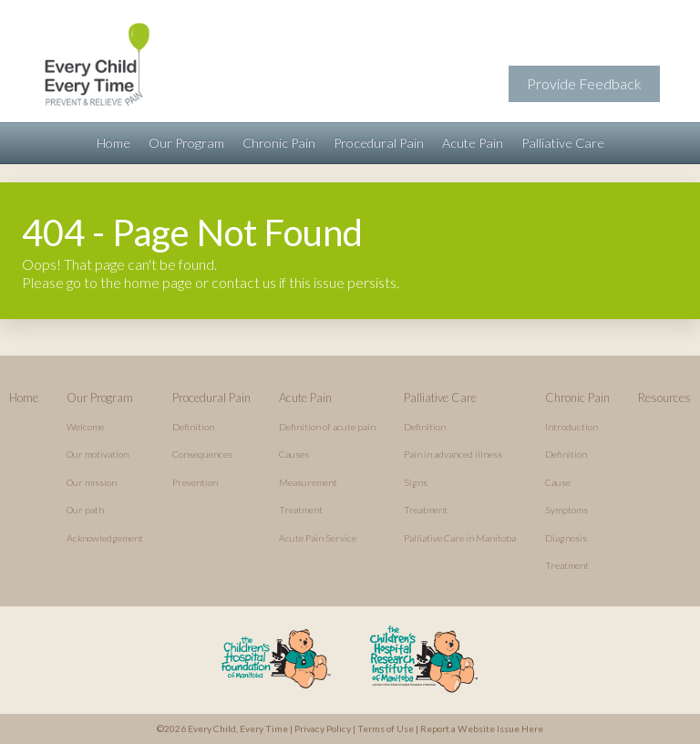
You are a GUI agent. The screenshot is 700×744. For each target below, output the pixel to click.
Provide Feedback (584, 83)
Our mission (92, 482)
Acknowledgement (105, 538)
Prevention (195, 482)
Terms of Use (386, 728)
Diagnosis (566, 538)
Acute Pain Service (318, 538)
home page (158, 282)
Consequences (202, 454)
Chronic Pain (279, 143)
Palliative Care (563, 143)
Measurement (308, 482)
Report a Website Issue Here (482, 728)
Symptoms (566, 510)
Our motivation (98, 454)
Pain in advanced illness (453, 454)
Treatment (301, 510)
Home (113, 143)
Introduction (571, 427)
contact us (244, 282)
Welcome (85, 427)
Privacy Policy (323, 728)
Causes (294, 454)
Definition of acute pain (327, 427)
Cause (558, 482)
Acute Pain (473, 143)
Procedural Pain (379, 143)
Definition (193, 427)
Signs (416, 482)
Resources (664, 398)
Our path (85, 510)
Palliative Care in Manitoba (460, 538)
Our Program (186, 143)
